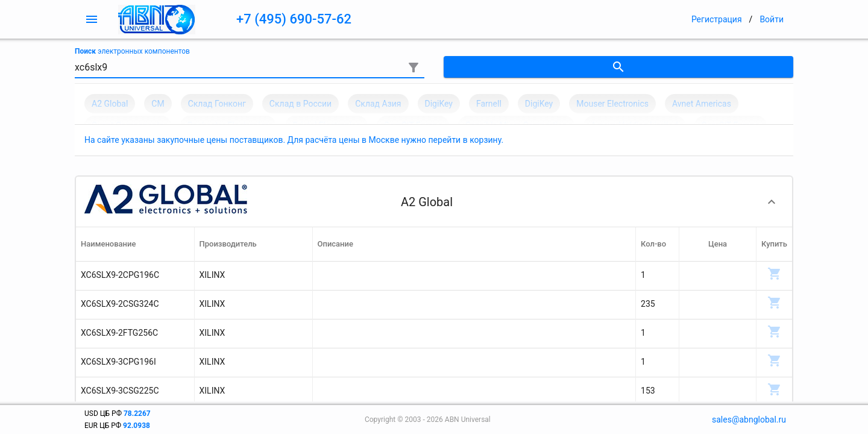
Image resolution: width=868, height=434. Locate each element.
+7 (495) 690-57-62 (294, 19)
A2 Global (110, 104)
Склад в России (300, 104)
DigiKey (439, 104)
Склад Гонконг (217, 104)
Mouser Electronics (612, 104)
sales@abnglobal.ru (749, 420)
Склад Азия (378, 104)
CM (158, 104)
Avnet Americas (702, 104)
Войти (772, 19)
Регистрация (717, 19)
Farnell (489, 104)
